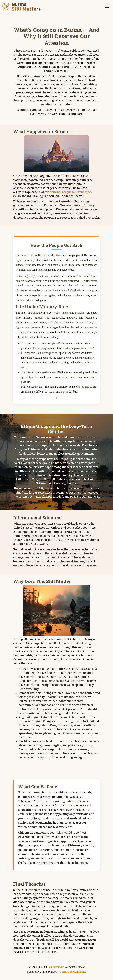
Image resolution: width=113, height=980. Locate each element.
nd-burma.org (57, 967)
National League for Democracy (71, 192)
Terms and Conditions (73, 972)
